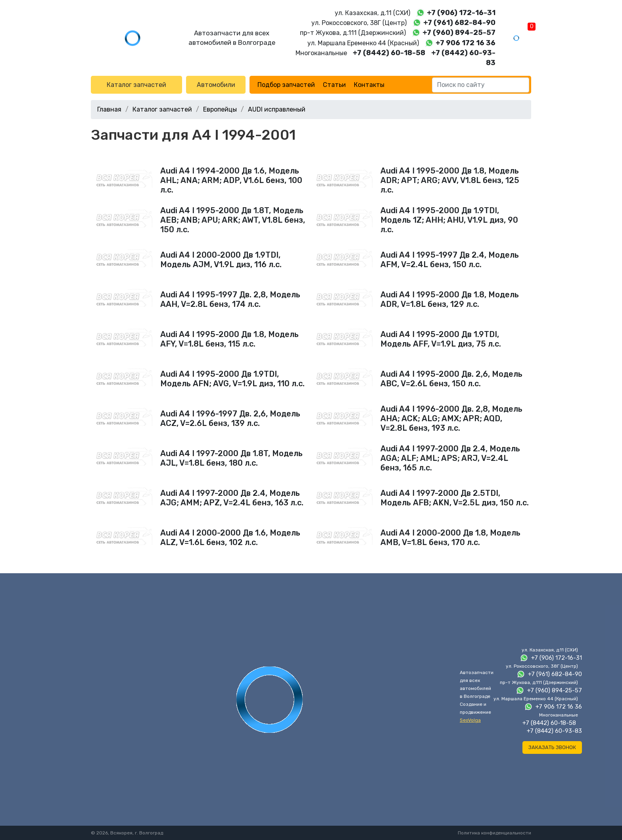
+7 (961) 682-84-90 (459, 23)
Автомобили (216, 85)
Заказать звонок (552, 747)
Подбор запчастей (286, 85)
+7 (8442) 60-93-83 (554, 731)
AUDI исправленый (277, 109)
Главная (109, 109)
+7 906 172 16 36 (466, 43)
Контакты (369, 85)
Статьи (334, 85)
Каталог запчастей (136, 85)
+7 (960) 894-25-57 (459, 33)
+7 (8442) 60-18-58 (389, 53)
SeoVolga (470, 720)
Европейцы (220, 109)
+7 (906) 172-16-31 (461, 13)
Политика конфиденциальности (494, 833)
